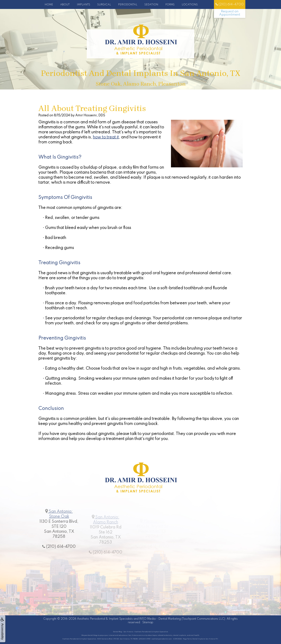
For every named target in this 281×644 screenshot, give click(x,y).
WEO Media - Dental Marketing (160, 619)
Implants (84, 5)
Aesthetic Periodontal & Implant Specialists (105, 619)
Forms (170, 5)
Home (49, 5)
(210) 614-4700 (230, 4)
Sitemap (148, 623)
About (65, 5)
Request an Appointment (230, 13)
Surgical (104, 5)
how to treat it (106, 137)
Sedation (151, 5)
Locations (190, 5)
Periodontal (128, 5)
